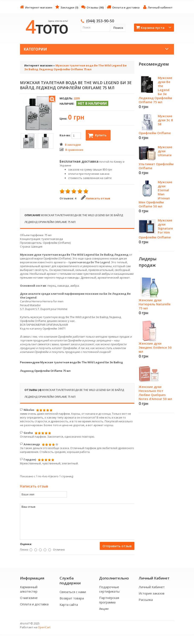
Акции (104, 609)
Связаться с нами (73, 592)
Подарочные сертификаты (109, 589)
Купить (97, 135)
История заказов (152, 593)
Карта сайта (69, 605)
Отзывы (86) (93, 7)
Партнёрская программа (109, 600)
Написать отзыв (96, 198)
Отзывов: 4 (68, 198)
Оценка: (26, 544)
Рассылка (146, 600)
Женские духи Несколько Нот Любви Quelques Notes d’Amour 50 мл (155, 393)
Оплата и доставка (123, 7)
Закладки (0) (67, 7)
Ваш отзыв (78, 522)
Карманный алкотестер (29, 589)
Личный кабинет (158, 7)
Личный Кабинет (152, 587)
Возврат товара (72, 598)
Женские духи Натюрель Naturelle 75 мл (155, 304)
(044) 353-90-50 (100, 21)
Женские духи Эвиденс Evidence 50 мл (155, 347)
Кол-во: (70, 136)
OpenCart (44, 627)
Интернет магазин (36, 7)
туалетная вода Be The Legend (89, 262)
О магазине (29, 598)
